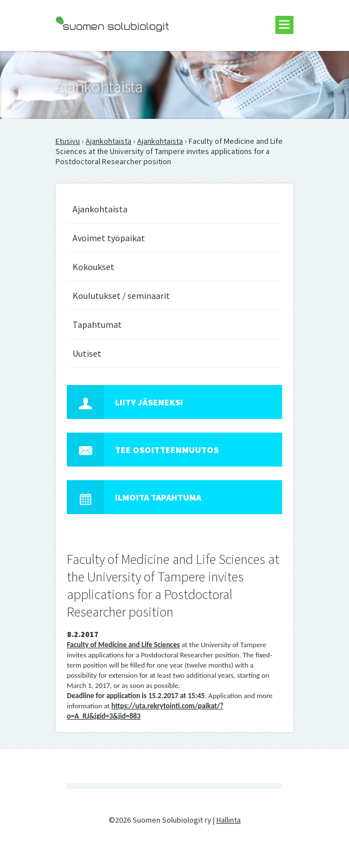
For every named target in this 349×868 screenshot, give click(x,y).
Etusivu (68, 141)
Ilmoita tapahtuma (134, 497)
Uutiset (87, 353)
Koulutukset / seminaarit (121, 296)
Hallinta (229, 820)
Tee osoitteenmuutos (143, 450)
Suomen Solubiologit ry (95, 54)
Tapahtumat (97, 324)
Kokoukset (93, 267)
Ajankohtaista (108, 141)
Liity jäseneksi (125, 402)
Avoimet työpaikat (109, 238)
